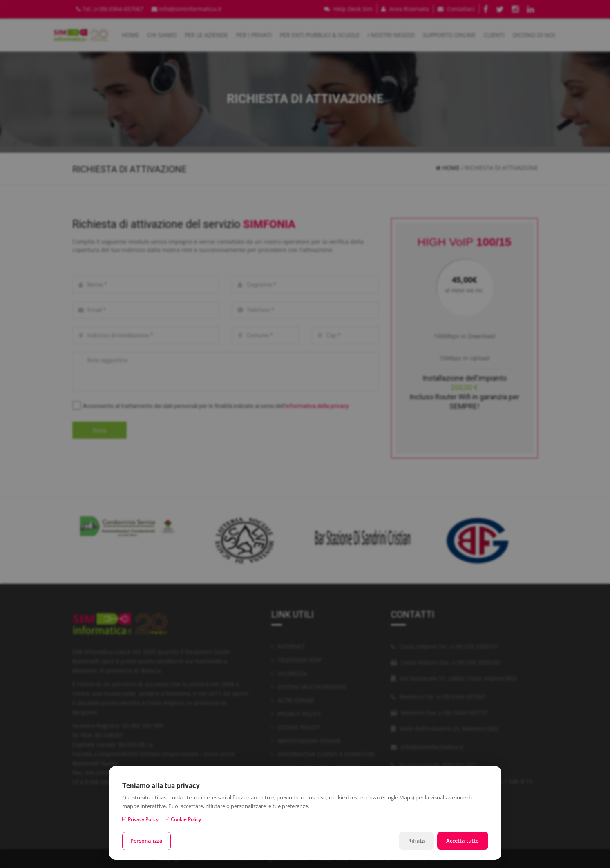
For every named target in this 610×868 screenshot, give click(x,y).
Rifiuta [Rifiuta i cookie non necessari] (414, 841)
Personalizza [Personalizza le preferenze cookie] (147, 841)
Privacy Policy (140, 819)
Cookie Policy (183, 819)
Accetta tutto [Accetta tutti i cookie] (462, 841)
